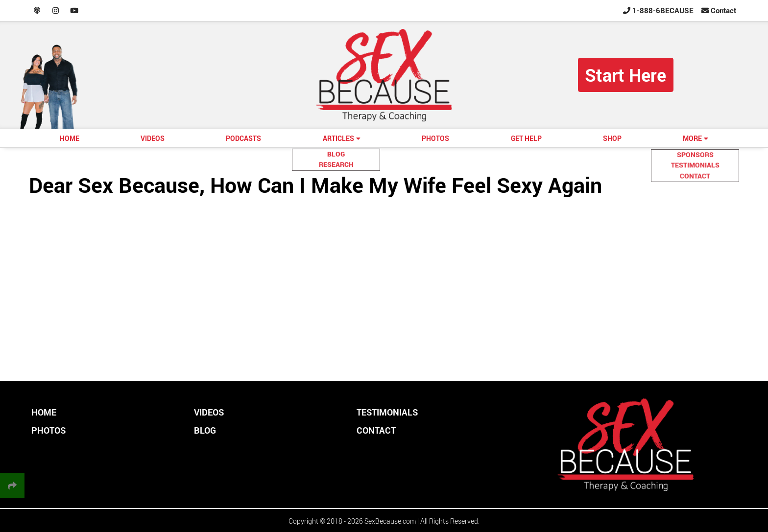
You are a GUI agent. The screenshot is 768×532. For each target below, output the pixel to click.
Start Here (625, 75)
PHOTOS (435, 138)
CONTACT (376, 430)
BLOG (205, 430)
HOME (70, 138)
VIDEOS (153, 138)
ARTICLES (338, 138)
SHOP (612, 138)
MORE (692, 138)
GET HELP (526, 138)
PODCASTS (243, 138)
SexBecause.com (390, 521)
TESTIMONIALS (387, 412)
